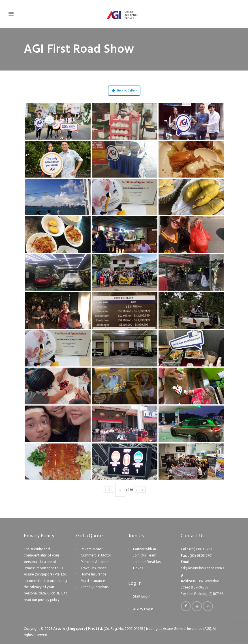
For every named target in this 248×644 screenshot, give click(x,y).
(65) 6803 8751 (201, 549)
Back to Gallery (124, 91)
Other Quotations (95, 587)
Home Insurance (94, 574)
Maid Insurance (93, 581)
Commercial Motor (96, 555)
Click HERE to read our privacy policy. (45, 597)
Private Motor (92, 549)
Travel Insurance (94, 568)
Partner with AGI (146, 549)
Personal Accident (95, 562)
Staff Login (142, 597)
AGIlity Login (143, 609)
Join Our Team (145, 555)
